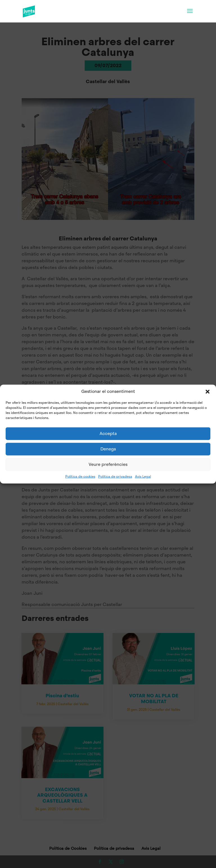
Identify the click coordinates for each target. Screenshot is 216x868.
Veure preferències (108, 464)
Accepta (108, 434)
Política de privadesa (115, 476)
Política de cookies (80, 476)
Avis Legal (143, 476)
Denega (108, 449)
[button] (208, 391)
